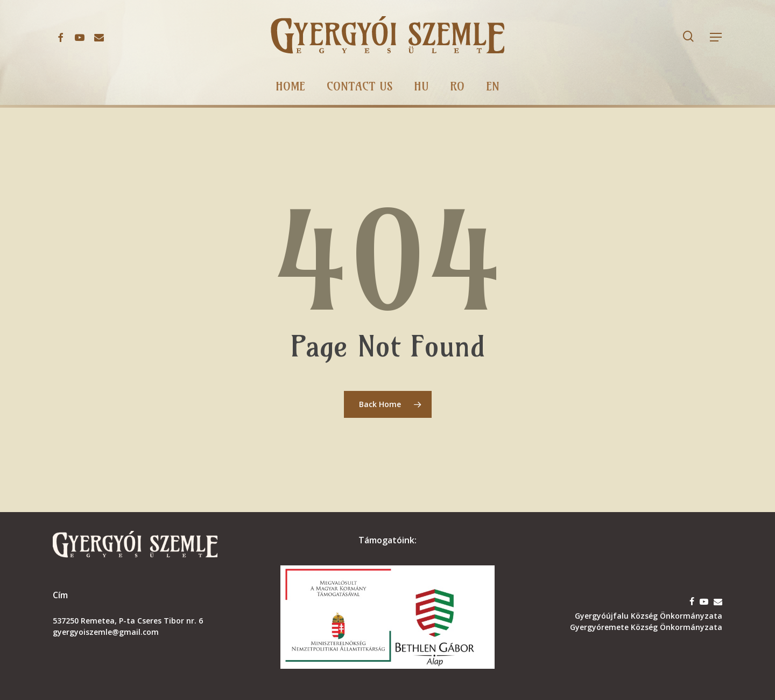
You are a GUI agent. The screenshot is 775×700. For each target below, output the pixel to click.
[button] (716, 37)
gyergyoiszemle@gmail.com (106, 632)
